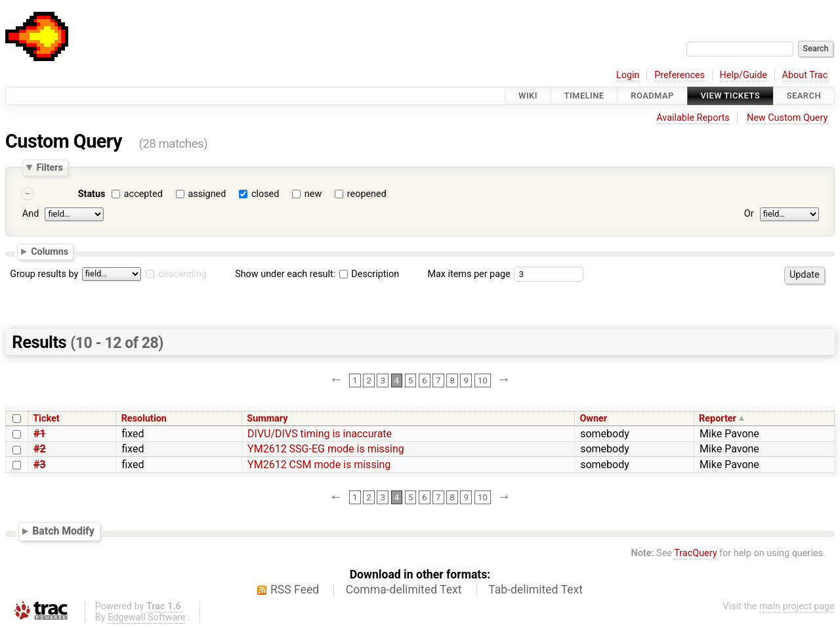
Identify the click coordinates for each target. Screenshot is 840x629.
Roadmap (652, 96)
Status (92, 194)
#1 (40, 434)
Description (369, 274)
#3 (40, 465)
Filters (49, 167)
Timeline (584, 96)
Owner (593, 419)
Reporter (718, 419)
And (31, 214)
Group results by (44, 274)
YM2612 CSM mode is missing (319, 465)
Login (628, 75)
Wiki (528, 96)
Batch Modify (63, 531)
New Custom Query (787, 118)
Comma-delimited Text (404, 590)
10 (483, 380)
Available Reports (693, 118)
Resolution (144, 419)
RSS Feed (295, 590)
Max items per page (469, 274)
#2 (40, 449)
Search (804, 96)
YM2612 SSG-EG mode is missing (326, 449)
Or (749, 214)
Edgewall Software (147, 618)
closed (265, 194)
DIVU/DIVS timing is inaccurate (320, 434)
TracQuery (695, 553)
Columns (50, 251)
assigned (207, 194)
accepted (143, 194)
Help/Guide (744, 75)
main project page (797, 606)
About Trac (805, 75)
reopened (367, 194)
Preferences (680, 75)
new (313, 194)
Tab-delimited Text (535, 590)
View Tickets (730, 96)
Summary (267, 419)
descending (182, 274)
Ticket (46, 419)
